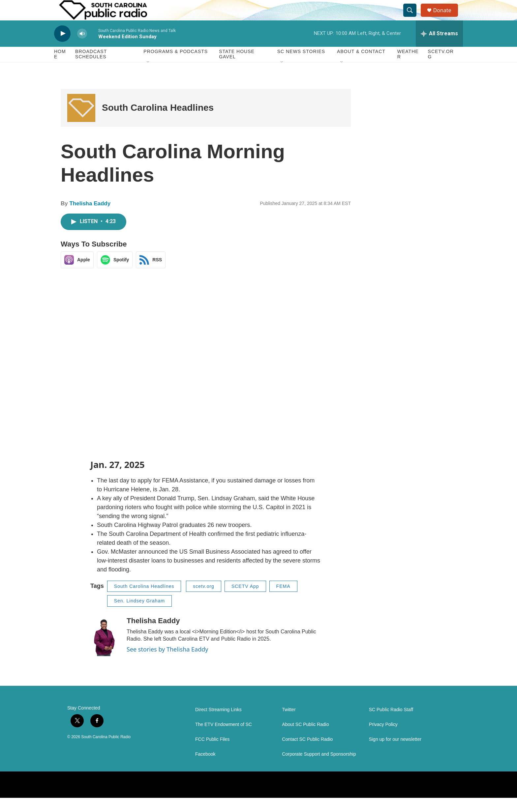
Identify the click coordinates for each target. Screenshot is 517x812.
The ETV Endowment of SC (224, 739)
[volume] (82, 48)
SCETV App (245, 600)
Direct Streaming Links (218, 724)
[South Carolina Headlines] (81, 122)
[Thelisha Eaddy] (105, 651)
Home (60, 69)
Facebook (205, 768)
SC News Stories (301, 66)
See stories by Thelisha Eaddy (167, 663)
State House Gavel (237, 69)
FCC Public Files (212, 754)
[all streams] (439, 48)
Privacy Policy (383, 739)
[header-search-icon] (413, 17)
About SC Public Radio (305, 739)
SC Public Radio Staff (391, 724)
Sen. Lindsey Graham (139, 615)
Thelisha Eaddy (90, 218)
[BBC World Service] (177, 799)
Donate (446, 17)
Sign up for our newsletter (395, 754)
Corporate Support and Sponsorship (319, 768)
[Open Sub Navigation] (148, 76)
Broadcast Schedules (91, 69)
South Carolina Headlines (158, 122)
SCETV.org (441, 69)
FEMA (283, 600)
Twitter (289, 724)
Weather (408, 69)
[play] (62, 48)
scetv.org (204, 600)
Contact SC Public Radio (307, 754)
